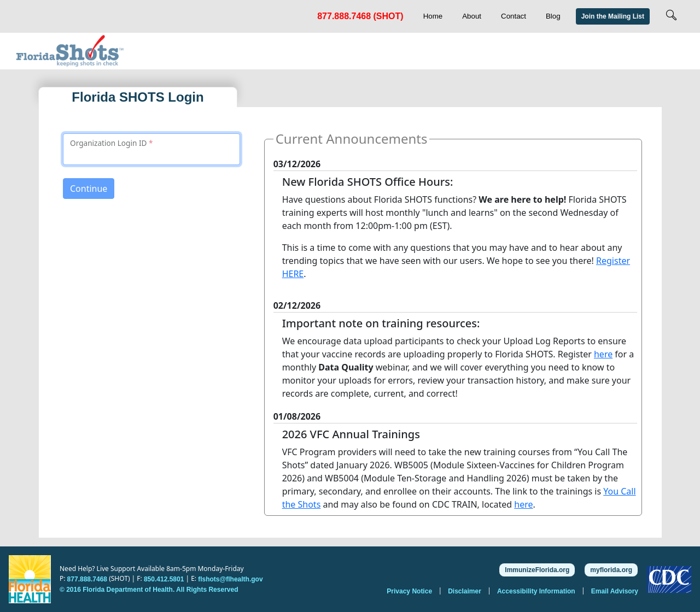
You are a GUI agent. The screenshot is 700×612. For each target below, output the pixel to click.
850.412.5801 (164, 579)
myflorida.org (611, 570)
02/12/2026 (297, 305)
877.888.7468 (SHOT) (360, 16)
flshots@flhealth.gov (230, 579)
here (603, 354)
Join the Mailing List (613, 16)
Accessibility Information (537, 591)
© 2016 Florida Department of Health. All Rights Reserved (149, 590)
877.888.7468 (87, 579)
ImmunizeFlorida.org (537, 570)
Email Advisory (615, 591)
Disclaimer (465, 591)
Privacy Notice (410, 591)
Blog (553, 16)
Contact (514, 16)
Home (433, 16)
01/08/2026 (297, 416)
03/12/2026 (297, 164)
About (472, 16)
